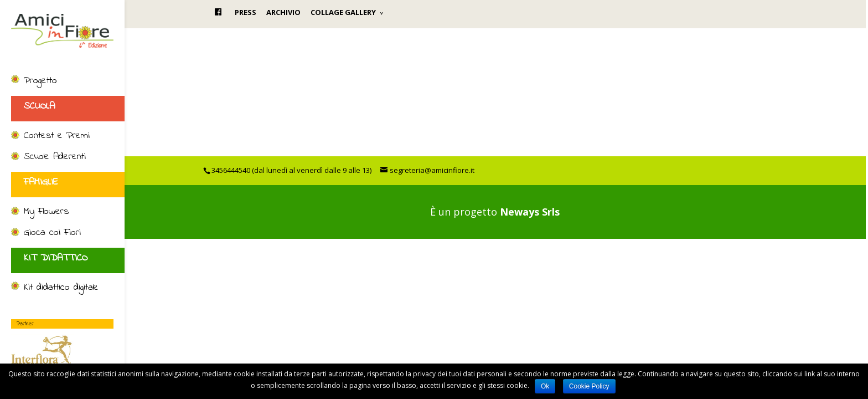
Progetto (40, 81)
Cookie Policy (589, 386)
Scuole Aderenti (55, 157)
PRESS (246, 12)
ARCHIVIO (283, 12)
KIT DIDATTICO (56, 258)
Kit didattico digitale (61, 288)
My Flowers (46, 212)
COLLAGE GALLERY (343, 12)
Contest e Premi (57, 136)
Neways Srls (530, 212)
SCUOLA (39, 106)
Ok (545, 386)
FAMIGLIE (41, 182)
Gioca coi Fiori (52, 233)
